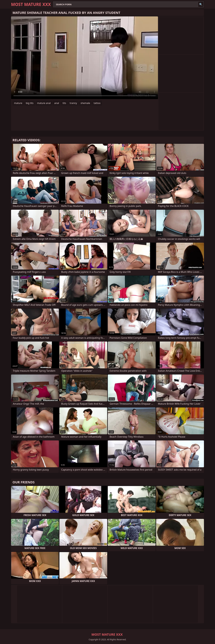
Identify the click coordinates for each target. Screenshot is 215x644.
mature (18, 103)
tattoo (97, 103)
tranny (73, 103)
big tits (30, 103)
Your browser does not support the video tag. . (85, 58)
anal (57, 103)
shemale (85, 103)
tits (64, 103)
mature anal (44, 103)
